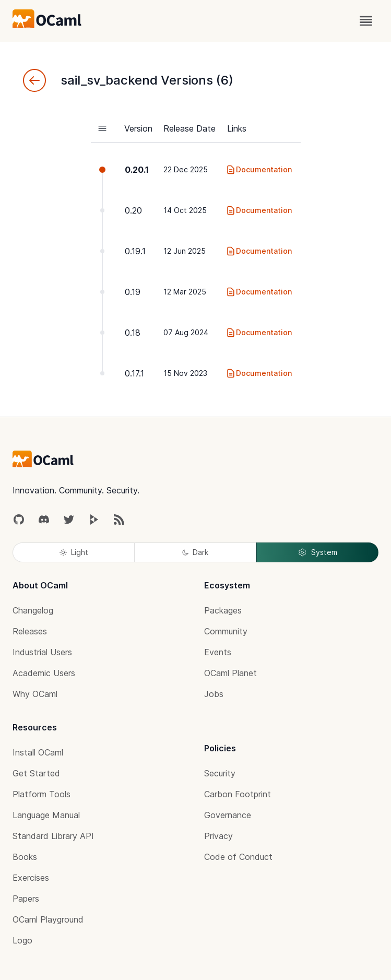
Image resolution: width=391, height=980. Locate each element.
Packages (223, 610)
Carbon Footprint (238, 794)
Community (226, 631)
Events (218, 652)
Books (25, 857)
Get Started (36, 773)
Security (220, 773)
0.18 (133, 333)
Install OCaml (38, 752)
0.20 (133, 210)
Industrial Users (42, 652)
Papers (26, 899)
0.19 (133, 292)
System (317, 552)
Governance (228, 815)
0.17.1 (134, 373)
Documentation (259, 170)
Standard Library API (53, 836)
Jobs (214, 694)
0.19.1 (135, 251)
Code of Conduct (238, 857)
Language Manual (46, 815)
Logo (22, 940)
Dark (195, 552)
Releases (30, 631)
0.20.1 (137, 170)
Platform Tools (42, 794)
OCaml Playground (48, 919)
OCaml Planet (230, 673)
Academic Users (44, 673)
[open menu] (366, 21)
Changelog (33, 610)
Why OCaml (35, 694)
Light (74, 552)
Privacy (218, 836)
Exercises (31, 878)
